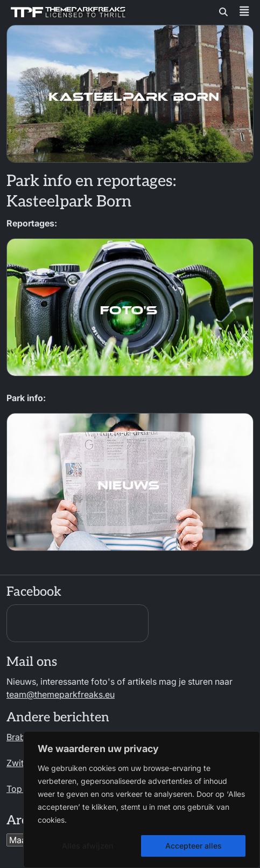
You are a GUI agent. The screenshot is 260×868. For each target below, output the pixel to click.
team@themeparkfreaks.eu (61, 694)
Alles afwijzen (87, 846)
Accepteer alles (194, 846)
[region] (142, 800)
